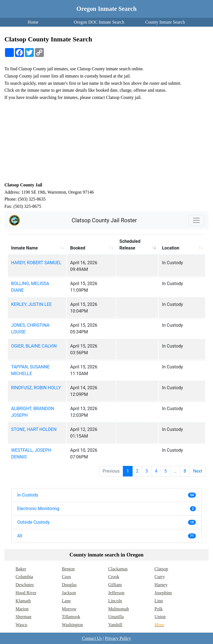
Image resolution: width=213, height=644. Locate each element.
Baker (21, 569)
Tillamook (71, 617)
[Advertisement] (106, 141)
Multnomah (119, 609)
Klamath (23, 601)
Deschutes (25, 585)
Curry (160, 577)
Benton (68, 569)
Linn (159, 601)
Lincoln (115, 601)
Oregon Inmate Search (107, 9)
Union (160, 617)
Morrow (69, 609)
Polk (159, 609)
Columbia (24, 577)
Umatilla (116, 617)
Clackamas (118, 569)
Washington (72, 625)
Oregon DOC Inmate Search (99, 22)
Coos (66, 577)
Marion (22, 609)
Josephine (163, 593)
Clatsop (161, 569)
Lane (66, 601)
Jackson (69, 593)
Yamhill (115, 625)
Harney (161, 585)
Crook (114, 577)
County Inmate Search (165, 22)
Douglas (69, 585)
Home (33, 22)
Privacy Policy (118, 638)
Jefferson (116, 593)
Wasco (21, 625)
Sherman (23, 617)
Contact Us (92, 638)
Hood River (26, 593)
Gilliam (115, 585)
